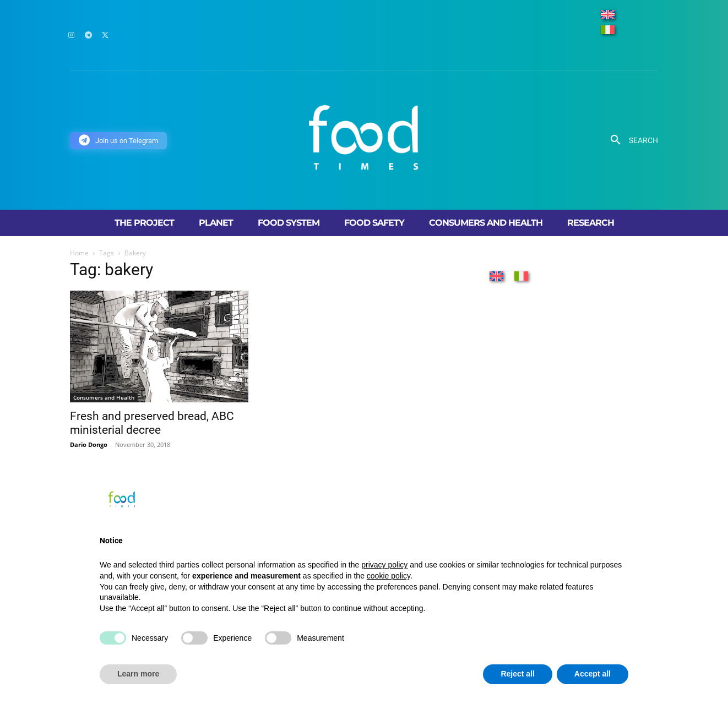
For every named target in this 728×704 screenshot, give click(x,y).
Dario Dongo (89, 444)
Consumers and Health (104, 397)
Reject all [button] (517, 674)
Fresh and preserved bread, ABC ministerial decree (152, 423)
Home (79, 253)
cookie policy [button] (389, 576)
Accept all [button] (593, 674)
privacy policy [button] (384, 565)
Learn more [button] (138, 674)
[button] (630, 140)
